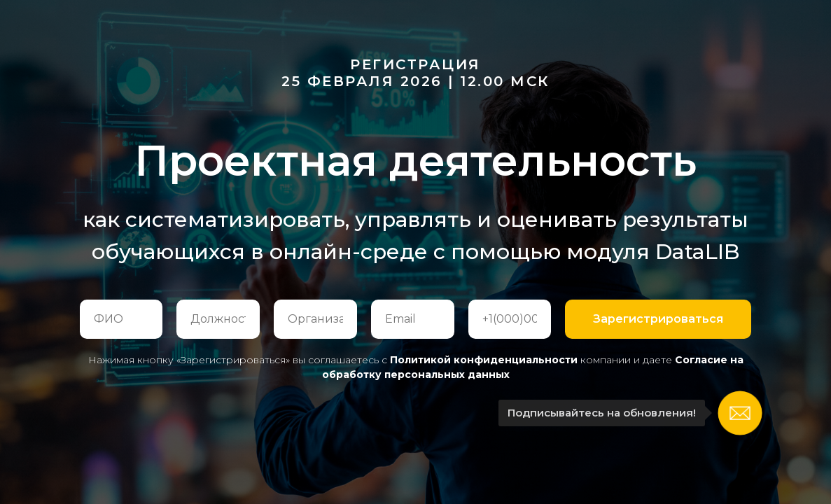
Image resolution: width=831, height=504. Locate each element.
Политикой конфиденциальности (484, 360)
